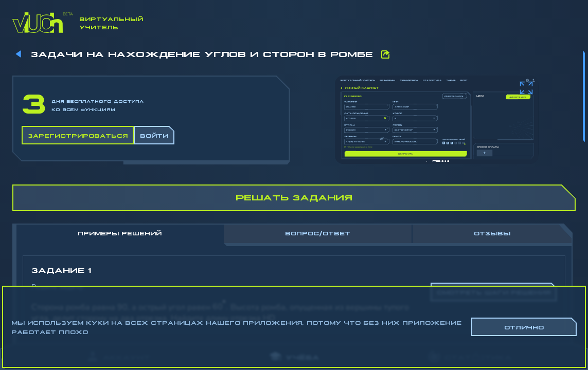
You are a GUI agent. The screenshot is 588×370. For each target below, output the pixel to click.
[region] (294, 190)
